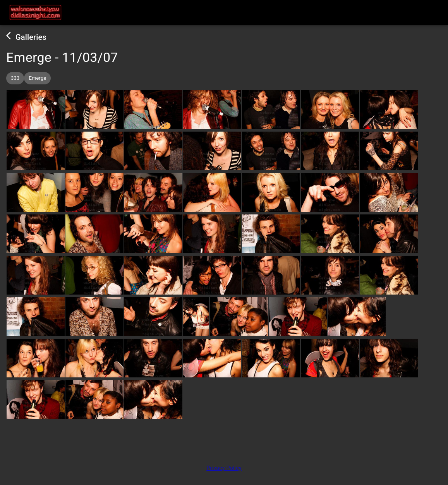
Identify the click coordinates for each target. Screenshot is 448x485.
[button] (15, 78)
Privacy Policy (224, 468)
